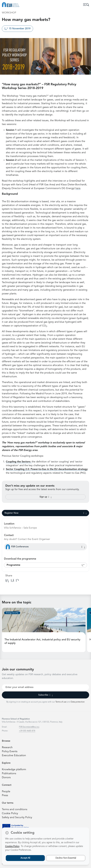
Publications (9, 774)
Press (5, 795)
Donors (6, 778)
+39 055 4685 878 (27, 731)
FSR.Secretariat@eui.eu (29, 727)
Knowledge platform (14, 770)
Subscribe (45, 695)
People (6, 792)
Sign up (46, 497)
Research (7, 747)
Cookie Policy (10, 813)
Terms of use (61, 702)
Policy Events (10, 751)
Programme (45, 565)
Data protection (78, 702)
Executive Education (14, 755)
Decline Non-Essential (66, 858)
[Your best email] (45, 687)
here (78, 188)
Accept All (25, 858)
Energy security (12, 613)
